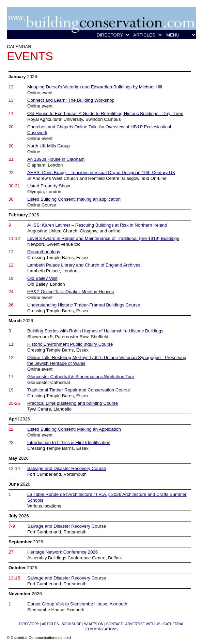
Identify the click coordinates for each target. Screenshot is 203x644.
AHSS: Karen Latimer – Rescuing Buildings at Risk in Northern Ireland (97, 225)
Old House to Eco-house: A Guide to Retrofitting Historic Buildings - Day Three (105, 113)
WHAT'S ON (94, 624)
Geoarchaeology (44, 252)
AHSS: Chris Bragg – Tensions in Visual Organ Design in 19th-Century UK (101, 173)
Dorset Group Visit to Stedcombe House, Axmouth (77, 604)
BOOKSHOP (72, 624)
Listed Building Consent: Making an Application (74, 429)
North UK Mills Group (49, 146)
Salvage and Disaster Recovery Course (67, 468)
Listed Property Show (49, 186)
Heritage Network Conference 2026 (63, 552)
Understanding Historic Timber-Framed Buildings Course (84, 305)
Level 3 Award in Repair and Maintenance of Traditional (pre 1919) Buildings (103, 238)
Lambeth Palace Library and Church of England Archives (84, 265)
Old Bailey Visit (42, 278)
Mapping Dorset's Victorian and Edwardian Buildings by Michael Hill (95, 87)
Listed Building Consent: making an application (74, 199)
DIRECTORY (29, 624)
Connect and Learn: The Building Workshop (71, 100)
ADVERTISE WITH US (143, 624)
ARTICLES (50, 624)
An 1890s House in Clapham (56, 159)
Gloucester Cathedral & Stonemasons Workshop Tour (81, 377)
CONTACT (114, 624)
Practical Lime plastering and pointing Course (73, 403)
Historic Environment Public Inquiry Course (70, 344)
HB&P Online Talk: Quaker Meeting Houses (71, 292)
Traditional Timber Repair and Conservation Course (79, 390)
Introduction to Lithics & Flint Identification (69, 442)
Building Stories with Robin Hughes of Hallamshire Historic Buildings (95, 331)
